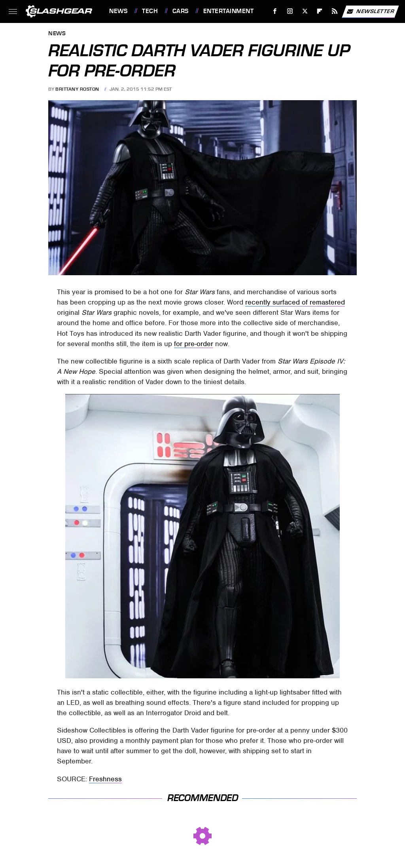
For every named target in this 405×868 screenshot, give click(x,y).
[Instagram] (290, 11)
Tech (150, 11)
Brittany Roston (77, 89)
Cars (181, 11)
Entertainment (229, 11)
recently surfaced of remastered (295, 302)
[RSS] (335, 11)
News (118, 11)
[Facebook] (275, 11)
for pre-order (194, 344)
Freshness (105, 779)
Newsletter (370, 11)
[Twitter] (305, 11)
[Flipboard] (320, 11)
